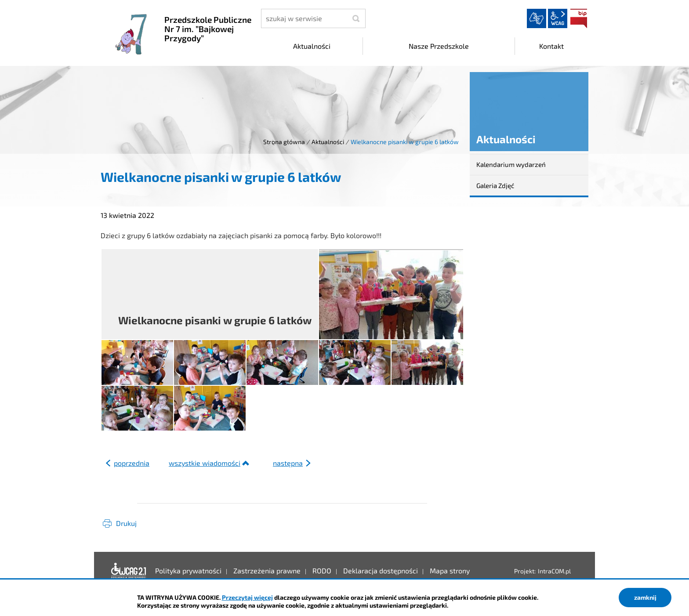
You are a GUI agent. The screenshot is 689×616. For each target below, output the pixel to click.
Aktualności (328, 142)
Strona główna (284, 142)
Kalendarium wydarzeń (511, 164)
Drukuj (126, 523)
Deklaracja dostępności (129, 571)
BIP (579, 18)
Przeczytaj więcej (247, 597)
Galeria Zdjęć (495, 185)
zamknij (645, 597)
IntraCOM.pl (554, 571)
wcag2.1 (558, 18)
